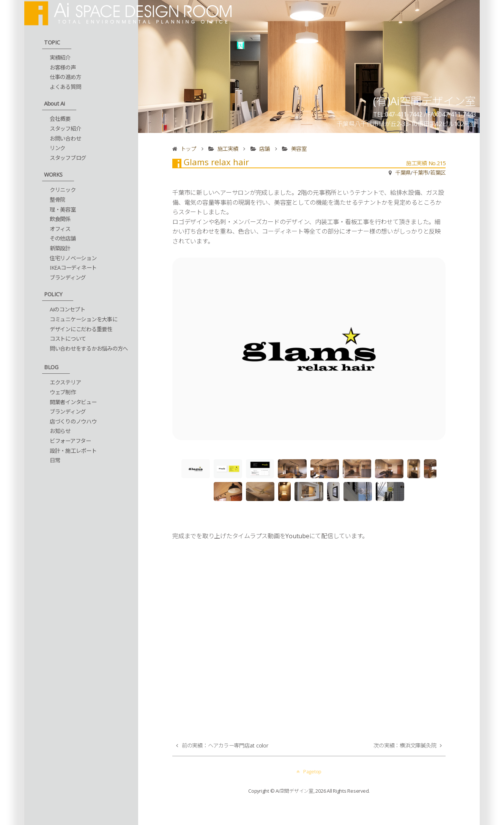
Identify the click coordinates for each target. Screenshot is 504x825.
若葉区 (438, 173)
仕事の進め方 (65, 77)
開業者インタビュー (73, 402)
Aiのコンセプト (68, 309)
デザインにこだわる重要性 (81, 329)
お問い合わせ (65, 138)
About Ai (54, 104)
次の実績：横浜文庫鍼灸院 (405, 745)
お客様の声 (63, 67)
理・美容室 (63, 209)
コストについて (68, 339)
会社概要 (60, 119)
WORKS (53, 175)
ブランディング (68, 277)
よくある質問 (65, 87)
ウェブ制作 (63, 392)
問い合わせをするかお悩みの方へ (89, 348)
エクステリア (65, 382)
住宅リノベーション (73, 258)
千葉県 (403, 173)
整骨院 (57, 200)
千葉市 (420, 173)
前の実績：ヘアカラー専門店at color (225, 745)
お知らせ (60, 431)
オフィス (60, 229)
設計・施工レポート (73, 451)
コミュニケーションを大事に (84, 319)
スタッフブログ (68, 158)
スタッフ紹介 (65, 129)
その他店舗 (63, 238)
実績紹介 (60, 58)
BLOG (51, 367)
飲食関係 (60, 219)
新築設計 (60, 248)
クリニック (63, 190)
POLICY (53, 294)
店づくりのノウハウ (73, 421)
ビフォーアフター (70, 441)
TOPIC (52, 42)
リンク (57, 148)
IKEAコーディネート (73, 268)
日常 (55, 460)
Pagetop (309, 771)
